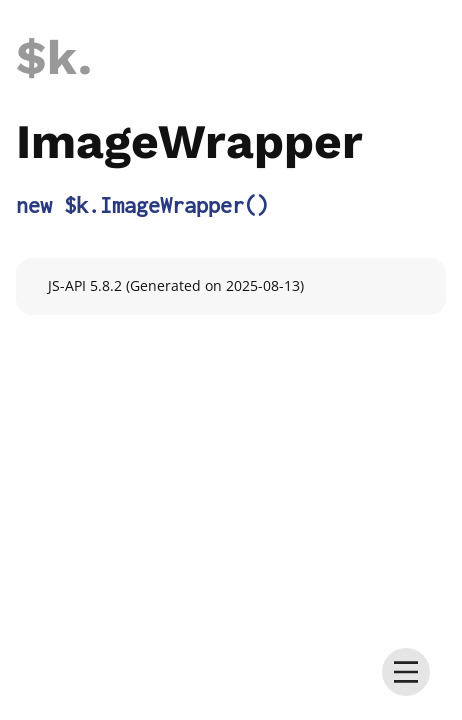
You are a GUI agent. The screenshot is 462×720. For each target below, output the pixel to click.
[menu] (406, 672)
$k (47, 57)
